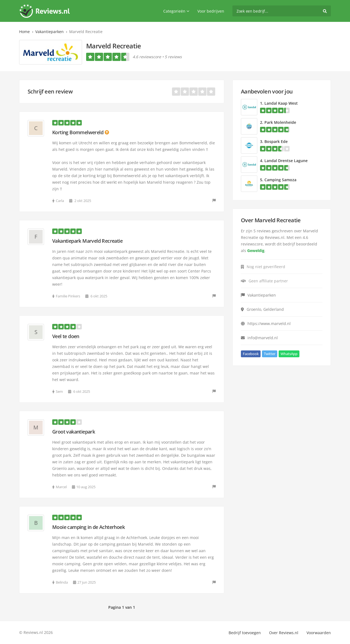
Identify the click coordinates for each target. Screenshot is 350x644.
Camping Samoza (280, 180)
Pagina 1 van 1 (122, 607)
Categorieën (176, 11)
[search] (282, 11)
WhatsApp (289, 354)
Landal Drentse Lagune (286, 161)
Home (24, 32)
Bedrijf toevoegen (245, 633)
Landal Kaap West (281, 103)
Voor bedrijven (211, 11)
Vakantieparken (49, 32)
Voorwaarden (319, 633)
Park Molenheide (280, 122)
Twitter (270, 354)
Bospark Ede (276, 141)
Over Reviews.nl (284, 633)
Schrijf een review (50, 91)
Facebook (251, 354)
